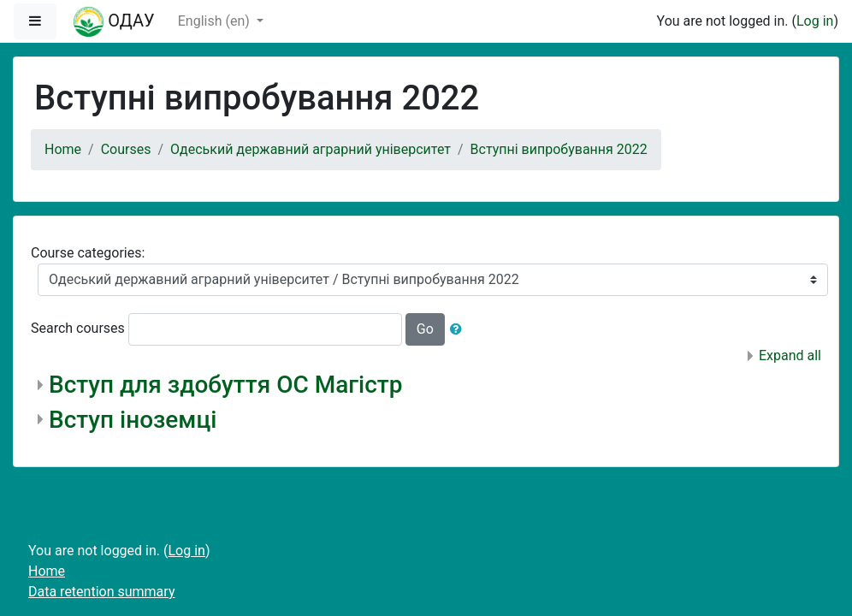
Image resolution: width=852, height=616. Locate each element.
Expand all (790, 355)
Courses (126, 149)
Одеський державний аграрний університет (311, 149)
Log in (815, 21)
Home (63, 149)
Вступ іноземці (133, 420)
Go (425, 329)
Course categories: (88, 253)
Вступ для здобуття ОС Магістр (225, 385)
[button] (459, 329)
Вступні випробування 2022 (559, 149)
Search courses (78, 328)
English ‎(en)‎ (216, 21)
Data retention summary (101, 592)
